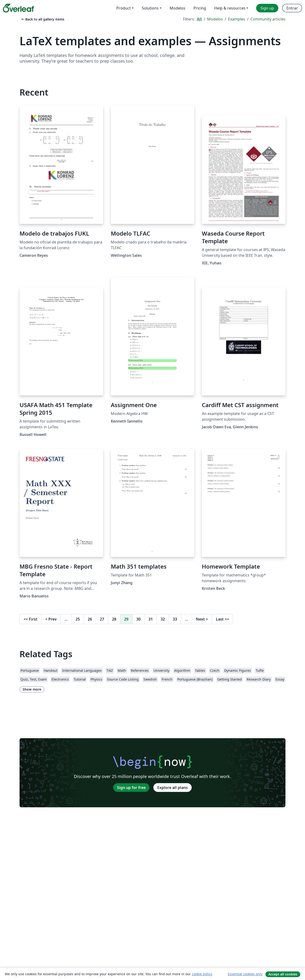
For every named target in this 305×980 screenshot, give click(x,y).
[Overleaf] (18, 8)
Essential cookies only (245, 974)
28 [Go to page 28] (114, 619)
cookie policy (202, 974)
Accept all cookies (283, 974)
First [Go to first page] (30, 619)
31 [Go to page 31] (151, 619)
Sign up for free (131, 788)
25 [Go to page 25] (78, 619)
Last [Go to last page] (222, 619)
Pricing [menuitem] (200, 8)
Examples (237, 19)
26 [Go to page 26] (90, 619)
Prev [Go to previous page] (51, 619)
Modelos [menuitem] (178, 8)
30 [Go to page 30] (138, 619)
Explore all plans (173, 788)
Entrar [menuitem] (292, 8)
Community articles (268, 19)
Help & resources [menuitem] (230, 8)
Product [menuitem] (124, 8)
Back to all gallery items (42, 19)
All (199, 19)
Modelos (215, 19)
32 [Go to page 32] (163, 619)
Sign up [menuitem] (267, 8)
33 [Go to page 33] (175, 619)
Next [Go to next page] (202, 619)
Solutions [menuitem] (150, 8)
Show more (32, 689)
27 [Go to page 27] (102, 619)
